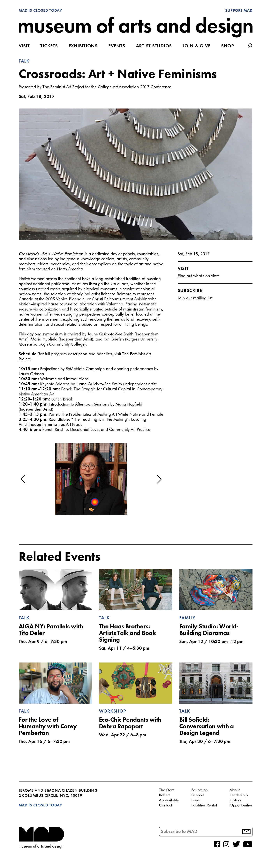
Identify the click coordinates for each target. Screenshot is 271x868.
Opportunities (241, 805)
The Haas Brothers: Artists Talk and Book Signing (128, 633)
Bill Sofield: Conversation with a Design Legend (207, 727)
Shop (227, 46)
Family (187, 618)
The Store (167, 790)
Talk (24, 61)
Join (181, 298)
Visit (24, 46)
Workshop (113, 711)
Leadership (239, 795)
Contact (166, 805)
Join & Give (196, 46)
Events (117, 46)
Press (196, 800)
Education (199, 790)
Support (198, 795)
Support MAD (239, 11)
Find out (185, 276)
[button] (23, 479)
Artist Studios (154, 46)
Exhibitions (83, 46)
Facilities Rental (204, 805)
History (235, 800)
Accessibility (169, 800)
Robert (164, 795)
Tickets (49, 46)
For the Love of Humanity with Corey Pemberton (48, 727)
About (235, 790)
